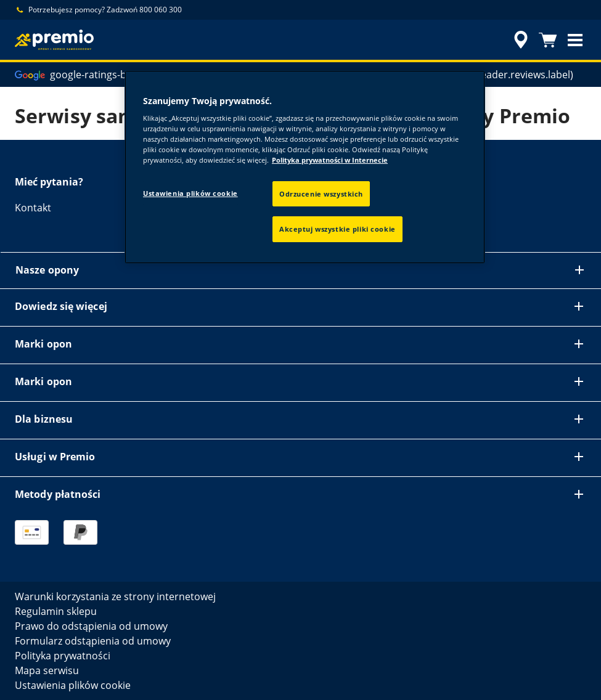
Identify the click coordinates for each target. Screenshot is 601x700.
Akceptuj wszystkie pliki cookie (337, 229)
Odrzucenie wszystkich (321, 194)
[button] (575, 40)
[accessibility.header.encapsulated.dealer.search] (519, 40)
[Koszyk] (548, 40)
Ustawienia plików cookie (190, 193)
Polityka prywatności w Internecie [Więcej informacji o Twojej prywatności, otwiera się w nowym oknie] (330, 160)
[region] (305, 167)
